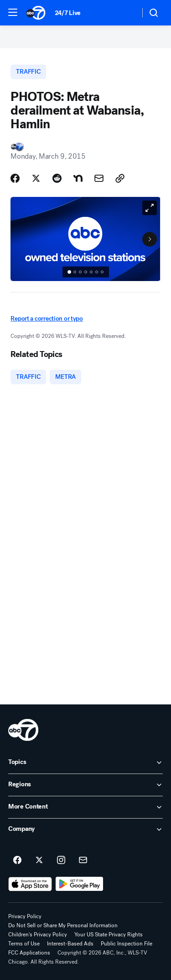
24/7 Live (68, 13)
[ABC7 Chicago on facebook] (17, 860)
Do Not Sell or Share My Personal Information (63, 925)
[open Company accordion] (85, 829)
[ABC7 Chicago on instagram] (61, 860)
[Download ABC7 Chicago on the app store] (30, 884)
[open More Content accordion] (85, 807)
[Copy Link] (120, 178)
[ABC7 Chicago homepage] (36, 13)
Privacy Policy (25, 916)
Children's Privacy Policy (38, 935)
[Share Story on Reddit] (57, 178)
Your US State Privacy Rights (109, 935)
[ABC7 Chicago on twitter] (39, 860)
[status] (86, 272)
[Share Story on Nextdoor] (78, 178)
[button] (13, 12)
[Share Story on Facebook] (15, 178)
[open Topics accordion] (85, 763)
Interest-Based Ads (70, 944)
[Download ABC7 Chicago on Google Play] (80, 884)
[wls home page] (23, 730)
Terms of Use (24, 944)
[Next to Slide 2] (150, 239)
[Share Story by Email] (99, 178)
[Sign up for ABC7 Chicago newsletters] (83, 860)
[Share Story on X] (36, 178)
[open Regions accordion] (85, 785)
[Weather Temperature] (126, 13)
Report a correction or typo (47, 319)
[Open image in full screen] (150, 208)
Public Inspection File (127, 944)
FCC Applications (29, 953)
